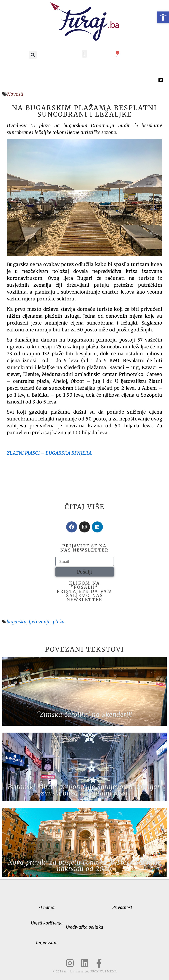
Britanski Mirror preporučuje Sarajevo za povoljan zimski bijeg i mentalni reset (84, 790)
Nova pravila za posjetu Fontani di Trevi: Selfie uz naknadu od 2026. (85, 865)
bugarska (16, 622)
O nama (47, 907)
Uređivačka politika (85, 927)
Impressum (47, 943)
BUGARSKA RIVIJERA (69, 453)
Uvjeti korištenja (47, 923)
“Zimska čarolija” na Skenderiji (84, 714)
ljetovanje (40, 622)
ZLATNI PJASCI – (26, 453)
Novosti (15, 94)
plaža (59, 622)
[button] (163, 17)
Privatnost (122, 907)
